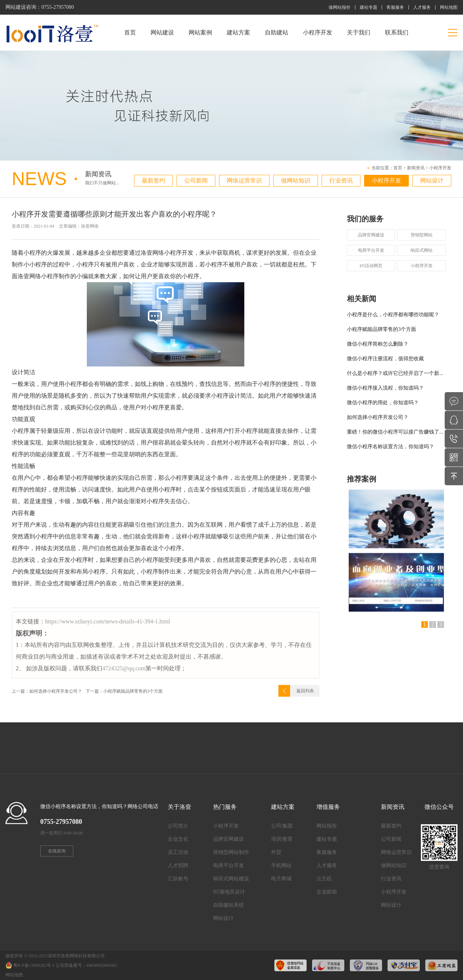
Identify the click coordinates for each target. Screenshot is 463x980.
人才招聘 (178, 865)
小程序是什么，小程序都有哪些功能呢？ (393, 315)
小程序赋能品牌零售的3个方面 (381, 329)
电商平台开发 (371, 250)
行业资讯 (341, 180)
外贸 (276, 852)
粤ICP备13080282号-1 (34, 965)
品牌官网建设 (371, 235)
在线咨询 (57, 851)
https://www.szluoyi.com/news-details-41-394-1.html (108, 621)
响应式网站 (422, 250)
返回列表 (305, 691)
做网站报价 (340, 7)
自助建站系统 (229, 905)
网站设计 (432, 180)
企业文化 (178, 839)
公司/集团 (282, 826)
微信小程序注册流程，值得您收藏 (385, 359)
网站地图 (449, 7)
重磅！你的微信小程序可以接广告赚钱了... (395, 432)
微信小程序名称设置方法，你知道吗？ (390, 447)
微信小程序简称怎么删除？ (378, 344)
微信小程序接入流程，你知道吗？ (385, 388)
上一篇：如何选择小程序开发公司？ (47, 691)
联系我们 (397, 32)
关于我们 (359, 32)
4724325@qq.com (124, 668)
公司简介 (178, 826)
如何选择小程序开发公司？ (378, 417)
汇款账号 (178, 879)
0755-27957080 (58, 7)
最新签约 (153, 180)
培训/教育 (282, 839)
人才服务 (422, 7)
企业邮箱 (327, 892)
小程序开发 (318, 32)
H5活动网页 (371, 266)
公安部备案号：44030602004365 (86, 965)
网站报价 (327, 826)
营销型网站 (422, 235)
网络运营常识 (244, 180)
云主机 (324, 879)
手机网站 (281, 865)
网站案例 (200, 32)
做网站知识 (296, 180)
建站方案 (238, 32)
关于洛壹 (179, 807)
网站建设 (162, 32)
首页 (130, 32)
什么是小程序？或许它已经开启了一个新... (395, 373)
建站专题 (368, 7)
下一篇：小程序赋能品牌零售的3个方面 (124, 691)
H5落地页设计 (229, 892)
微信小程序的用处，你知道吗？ (383, 403)
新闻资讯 (416, 168)
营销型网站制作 (231, 852)
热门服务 (225, 807)
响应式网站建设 (231, 879)
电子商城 (281, 879)
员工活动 (178, 852)
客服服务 (395, 7)
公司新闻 (196, 180)
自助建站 (277, 32)
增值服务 (328, 807)
